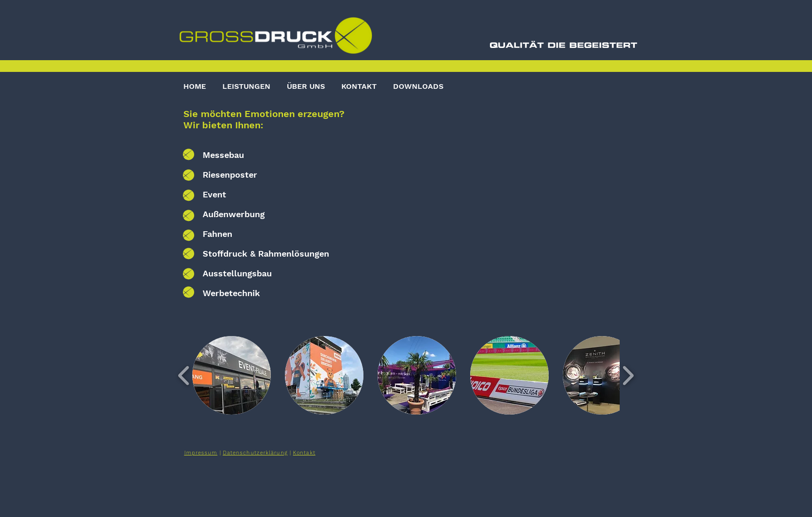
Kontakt (304, 453)
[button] (232, 375)
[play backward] (184, 375)
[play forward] (628, 375)
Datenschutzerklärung (255, 453)
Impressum (201, 453)
